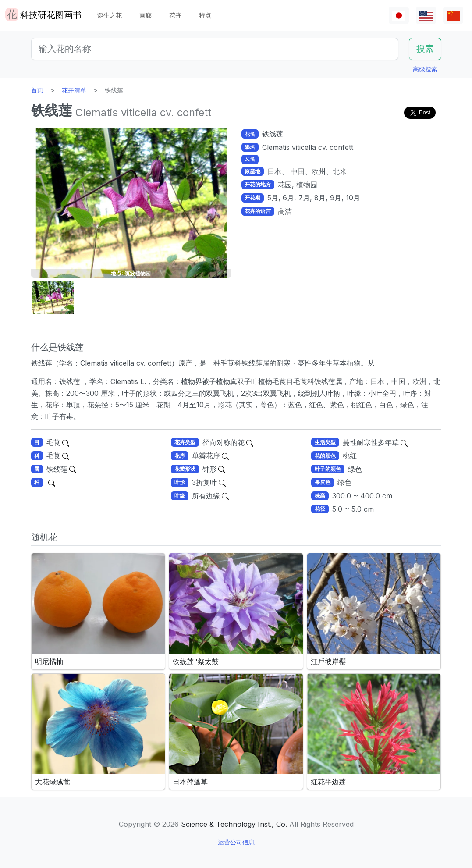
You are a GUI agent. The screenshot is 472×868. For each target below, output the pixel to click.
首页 (37, 90)
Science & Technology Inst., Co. (234, 824)
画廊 (146, 15)
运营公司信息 (236, 842)
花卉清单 (74, 90)
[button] (53, 298)
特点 (205, 15)
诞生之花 (110, 15)
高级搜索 (425, 69)
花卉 (175, 15)
